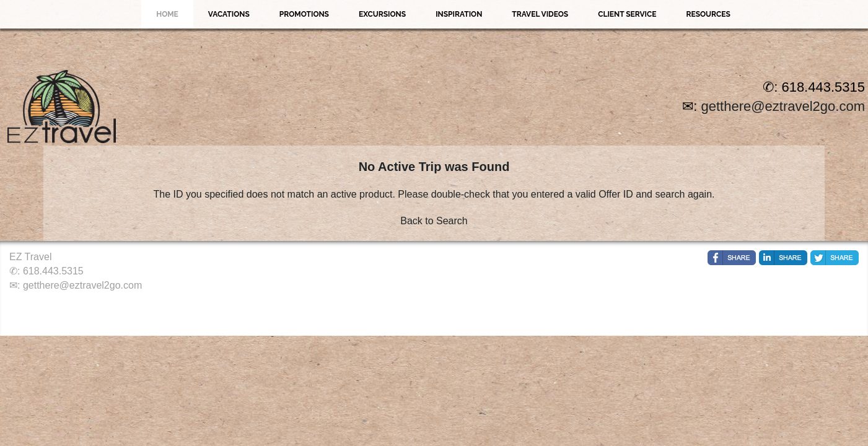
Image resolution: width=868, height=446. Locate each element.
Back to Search (434, 221)
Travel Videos (540, 14)
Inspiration (459, 14)
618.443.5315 (53, 271)
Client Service (627, 14)
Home (167, 14)
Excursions (382, 14)
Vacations (229, 14)
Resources (708, 14)
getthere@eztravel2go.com (783, 106)
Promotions (304, 14)
